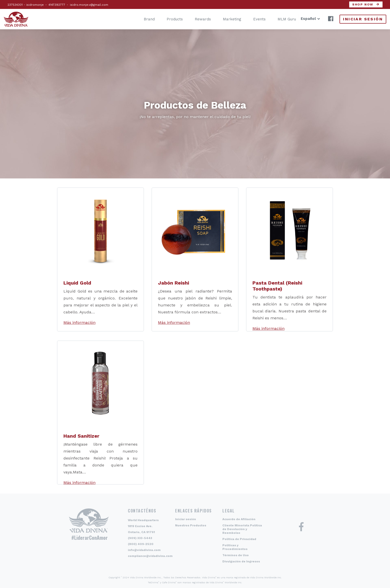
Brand (142, 19)
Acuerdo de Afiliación (239, 519)
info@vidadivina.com (144, 550)
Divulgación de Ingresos (241, 561)
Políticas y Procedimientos (235, 547)
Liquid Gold (77, 283)
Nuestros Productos (191, 525)
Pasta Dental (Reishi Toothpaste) (277, 286)
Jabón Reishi (173, 283)
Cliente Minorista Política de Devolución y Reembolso (242, 529)
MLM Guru (279, 19)
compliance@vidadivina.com (150, 556)
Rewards (195, 19)
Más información (79, 322)
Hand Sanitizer (81, 436)
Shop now (363, 4)
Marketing (225, 19)
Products (167, 19)
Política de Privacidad (239, 539)
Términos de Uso (236, 555)
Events (252, 19)
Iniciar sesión (363, 19)
